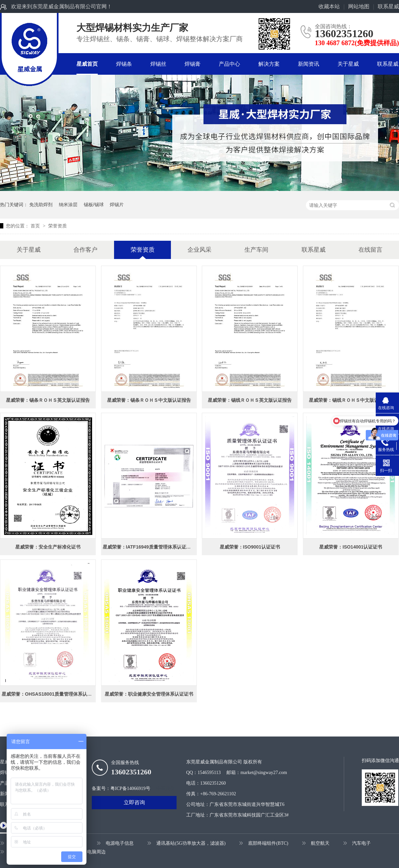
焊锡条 (124, 64)
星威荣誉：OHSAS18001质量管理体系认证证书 (51, 694)
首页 (36, 226)
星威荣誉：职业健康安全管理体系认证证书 (149, 694)
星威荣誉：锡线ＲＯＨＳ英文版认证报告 (250, 400)
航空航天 (320, 843)
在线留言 (370, 250)
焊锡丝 (158, 64)
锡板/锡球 (94, 205)
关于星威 (348, 64)
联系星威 (388, 6)
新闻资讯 (309, 64)
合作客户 (85, 250)
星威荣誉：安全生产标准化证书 (48, 547)
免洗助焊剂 (41, 205)
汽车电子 (361, 843)
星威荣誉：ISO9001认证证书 (250, 547)
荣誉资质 (58, 226)
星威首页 (87, 64)
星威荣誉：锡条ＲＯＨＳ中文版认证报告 (149, 400)
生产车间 (256, 250)
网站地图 (359, 6)
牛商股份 (165, 788)
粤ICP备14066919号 (130, 788)
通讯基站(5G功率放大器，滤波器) (191, 843)
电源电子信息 (120, 843)
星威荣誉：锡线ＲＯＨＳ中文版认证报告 (351, 400)
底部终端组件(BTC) (268, 843)
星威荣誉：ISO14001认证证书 (351, 547)
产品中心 (229, 64)
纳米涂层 (68, 205)
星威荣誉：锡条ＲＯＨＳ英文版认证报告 (48, 400)
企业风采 (199, 250)
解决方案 (269, 64)
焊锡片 (117, 205)
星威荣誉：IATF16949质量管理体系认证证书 (149, 547)
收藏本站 (329, 6)
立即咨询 (134, 802)
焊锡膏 (193, 64)
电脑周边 (96, 852)
